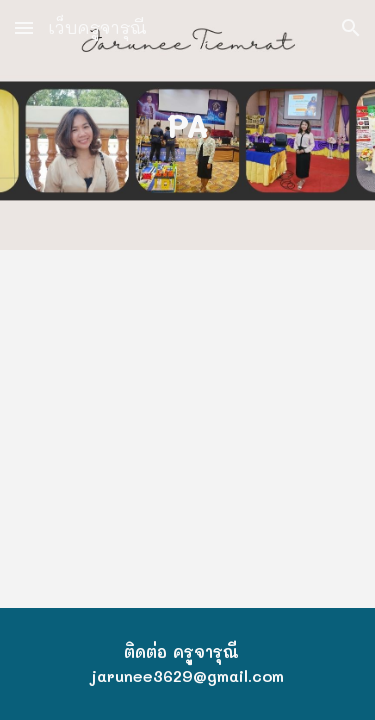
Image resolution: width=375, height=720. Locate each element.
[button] (24, 27)
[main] (188, 125)
